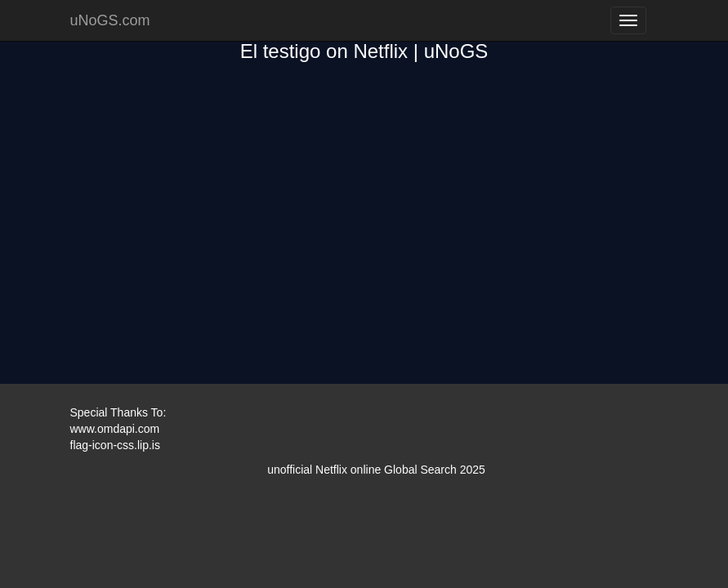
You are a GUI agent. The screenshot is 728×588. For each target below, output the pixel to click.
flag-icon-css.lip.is (115, 445)
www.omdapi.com (115, 429)
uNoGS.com (110, 20)
